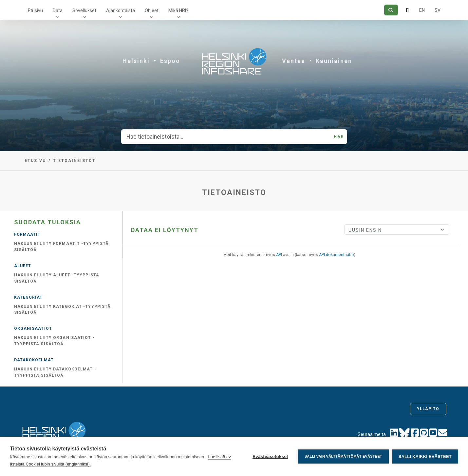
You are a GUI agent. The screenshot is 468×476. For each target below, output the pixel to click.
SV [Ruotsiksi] (438, 10)
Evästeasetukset (270, 456)
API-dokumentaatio (337, 255)
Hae (338, 137)
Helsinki (136, 61)
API (279, 255)
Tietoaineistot (74, 161)
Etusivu (35, 10)
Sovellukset (84, 10)
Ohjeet (152, 10)
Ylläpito (428, 409)
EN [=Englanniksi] (422, 10)
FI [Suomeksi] (408, 10)
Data (58, 10)
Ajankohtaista (121, 10)
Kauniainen (334, 61)
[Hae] (391, 10)
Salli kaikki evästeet (425, 456)
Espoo (170, 61)
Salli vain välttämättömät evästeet (343, 456)
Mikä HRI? (178, 10)
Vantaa (294, 61)
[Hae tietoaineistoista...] (225, 137)
